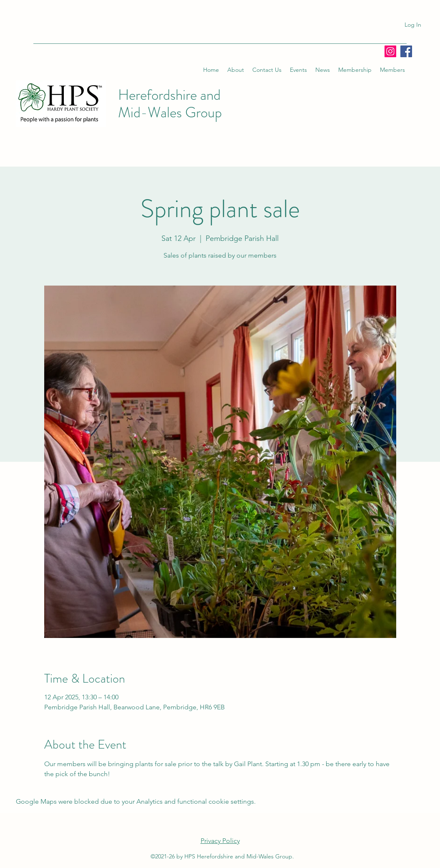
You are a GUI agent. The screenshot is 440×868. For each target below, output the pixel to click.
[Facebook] (406, 51)
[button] (236, 70)
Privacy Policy (220, 841)
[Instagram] (390, 51)
